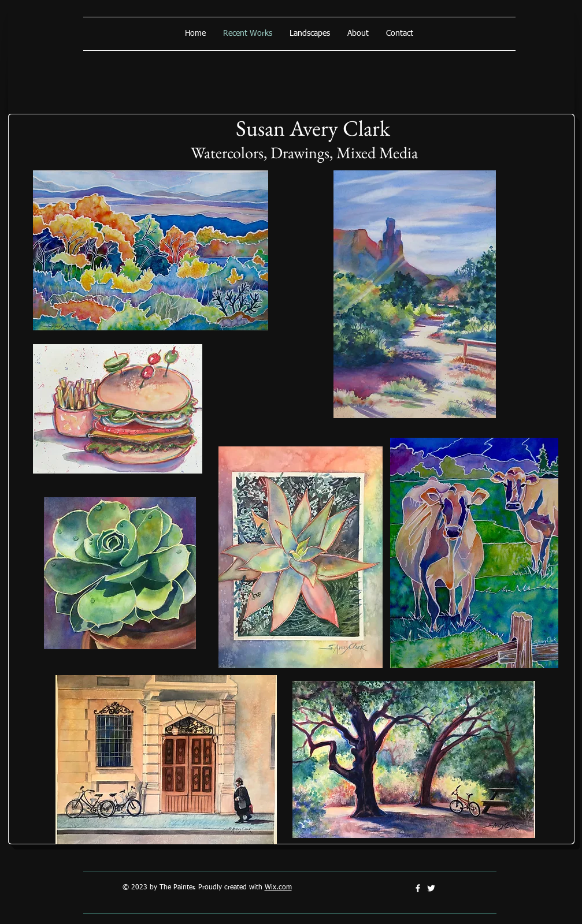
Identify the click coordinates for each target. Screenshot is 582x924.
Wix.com (278, 888)
